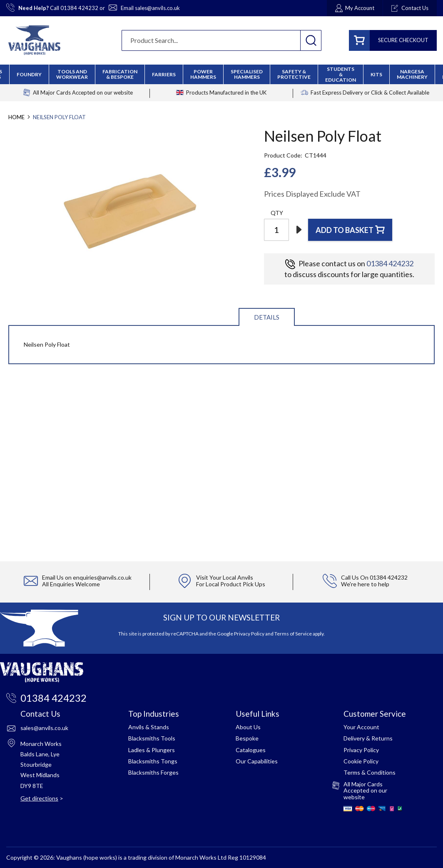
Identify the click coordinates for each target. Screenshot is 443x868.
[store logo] (34, 40)
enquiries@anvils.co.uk (102, 577)
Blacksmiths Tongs (153, 761)
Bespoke (247, 738)
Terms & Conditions (370, 772)
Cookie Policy (361, 761)
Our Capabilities (257, 761)
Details (267, 317)
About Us (248, 727)
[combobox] (221, 40)
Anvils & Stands (149, 727)
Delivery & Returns (368, 738)
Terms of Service (293, 634)
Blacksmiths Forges (153, 772)
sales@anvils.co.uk (157, 8)
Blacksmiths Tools (152, 738)
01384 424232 (79, 8)
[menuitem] (120, 74)
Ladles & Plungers (152, 750)
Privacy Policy (249, 634)
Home (16, 117)
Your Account (361, 727)
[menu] (221, 74)
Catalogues (251, 750)
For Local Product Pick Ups (231, 584)
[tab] (267, 316)
